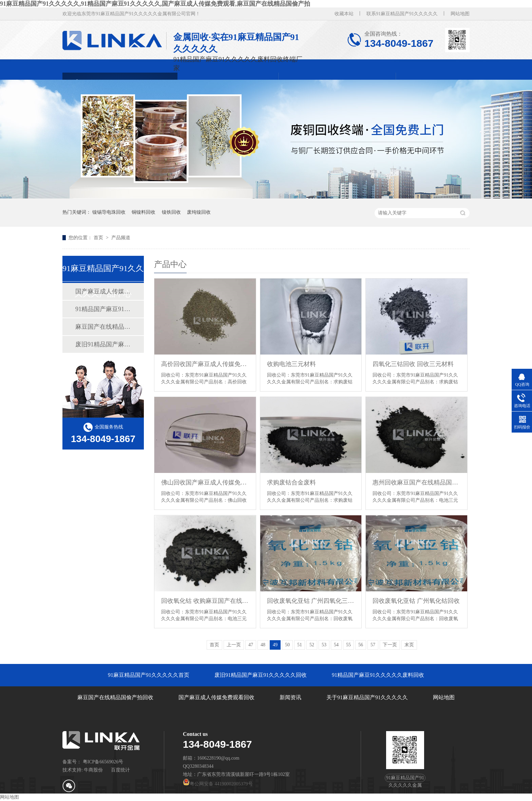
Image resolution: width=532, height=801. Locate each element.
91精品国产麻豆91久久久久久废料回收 (103, 309)
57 (373, 645)
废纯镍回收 (199, 212)
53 (324, 645)
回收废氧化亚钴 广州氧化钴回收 (416, 601)
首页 (99, 238)
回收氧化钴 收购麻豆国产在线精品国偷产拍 (205, 601)
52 (312, 645)
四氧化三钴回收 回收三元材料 (413, 364)
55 (348, 645)
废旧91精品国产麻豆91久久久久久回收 (103, 344)
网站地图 (460, 14)
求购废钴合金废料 (291, 482)
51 (300, 645)
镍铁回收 (171, 212)
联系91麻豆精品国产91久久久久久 (402, 14)
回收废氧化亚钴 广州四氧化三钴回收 (311, 601)
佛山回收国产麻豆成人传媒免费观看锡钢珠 (205, 482)
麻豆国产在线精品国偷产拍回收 (103, 327)
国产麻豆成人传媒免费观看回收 (103, 291)
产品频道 (121, 238)
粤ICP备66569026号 (103, 762)
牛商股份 (93, 770)
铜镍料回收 (144, 212)
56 (361, 645)
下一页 (390, 645)
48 (263, 645)
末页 (409, 645)
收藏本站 (344, 14)
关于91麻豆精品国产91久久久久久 (367, 697)
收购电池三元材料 (291, 364)
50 (287, 645)
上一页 (234, 645)
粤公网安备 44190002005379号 (218, 784)
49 (275, 645)
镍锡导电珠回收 (109, 212)
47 (251, 645)
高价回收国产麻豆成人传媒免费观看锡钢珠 (205, 364)
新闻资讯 (290, 697)
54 (336, 645)
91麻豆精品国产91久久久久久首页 (149, 675)
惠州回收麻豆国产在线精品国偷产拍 (416, 482)
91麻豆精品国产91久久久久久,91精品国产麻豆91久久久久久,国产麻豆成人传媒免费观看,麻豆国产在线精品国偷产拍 (155, 4)
